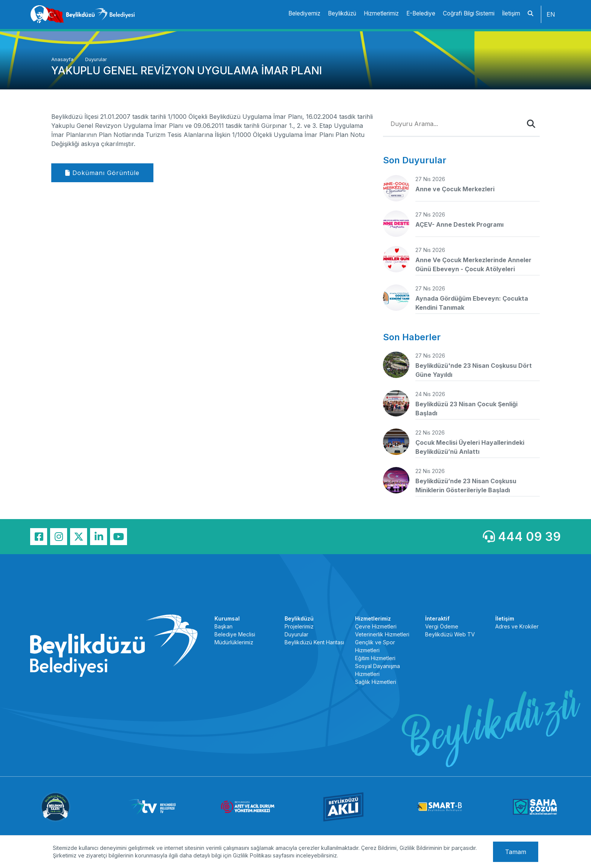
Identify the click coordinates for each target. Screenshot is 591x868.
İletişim (511, 13)
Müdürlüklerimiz (234, 642)
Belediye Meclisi (235, 634)
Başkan (224, 626)
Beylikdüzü (342, 13)
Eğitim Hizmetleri (375, 658)
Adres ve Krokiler (517, 626)
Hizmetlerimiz (381, 13)
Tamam (516, 852)
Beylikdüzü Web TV (450, 634)
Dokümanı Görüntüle (102, 173)
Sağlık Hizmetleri (376, 682)
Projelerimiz (299, 626)
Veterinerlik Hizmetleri (382, 634)
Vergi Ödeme (442, 626)
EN (551, 14)
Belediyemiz (304, 13)
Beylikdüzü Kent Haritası (314, 642)
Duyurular (96, 59)
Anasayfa (63, 59)
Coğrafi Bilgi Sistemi (469, 13)
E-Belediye (421, 13)
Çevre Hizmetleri (376, 626)
